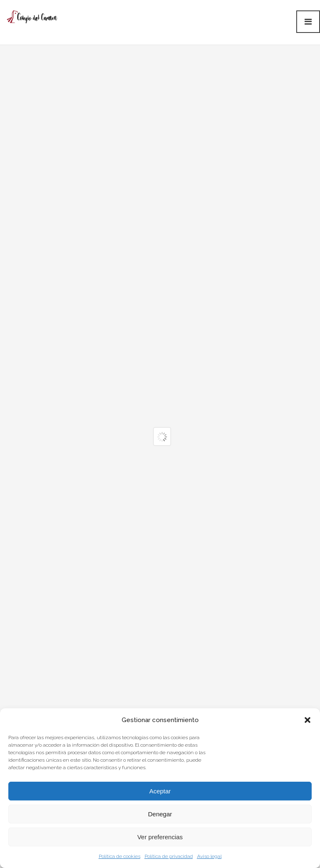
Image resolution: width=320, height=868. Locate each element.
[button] (307, 720)
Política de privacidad (169, 856)
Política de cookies (120, 856)
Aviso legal (209, 856)
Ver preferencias (160, 837)
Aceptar (160, 791)
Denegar (160, 814)
